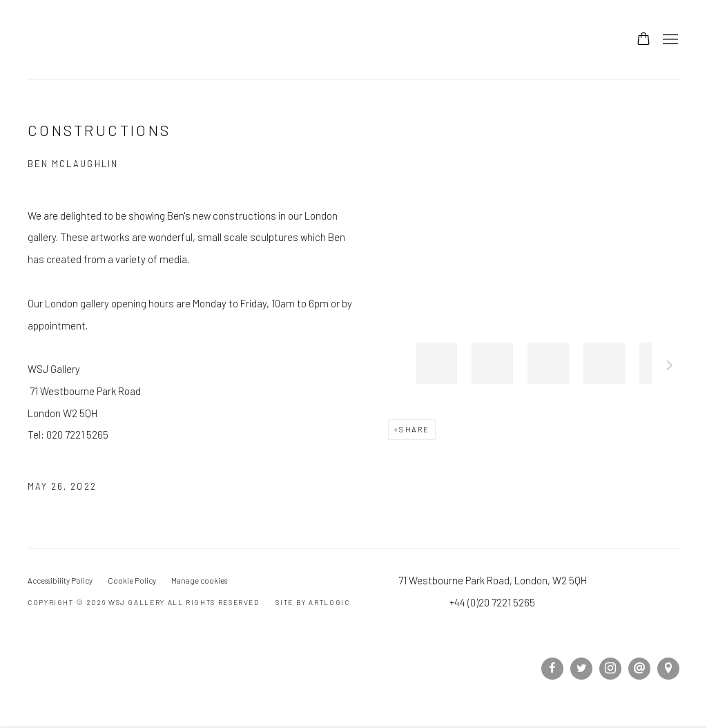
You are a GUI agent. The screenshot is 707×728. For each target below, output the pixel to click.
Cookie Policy (132, 581)
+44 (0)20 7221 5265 (492, 602)
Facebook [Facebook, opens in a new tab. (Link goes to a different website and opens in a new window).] (552, 669)
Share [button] (414, 429)
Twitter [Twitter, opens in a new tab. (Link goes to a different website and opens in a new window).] (581, 669)
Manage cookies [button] (199, 581)
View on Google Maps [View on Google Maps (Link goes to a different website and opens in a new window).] (668, 669)
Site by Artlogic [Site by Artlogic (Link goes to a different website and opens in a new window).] (312, 602)
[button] (436, 363)
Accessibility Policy (60, 581)
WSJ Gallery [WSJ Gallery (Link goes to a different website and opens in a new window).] (117, 40)
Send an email (639, 669)
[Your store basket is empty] (643, 40)
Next (670, 367)
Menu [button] (669, 40)
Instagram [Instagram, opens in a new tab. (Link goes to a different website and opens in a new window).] (610, 669)
